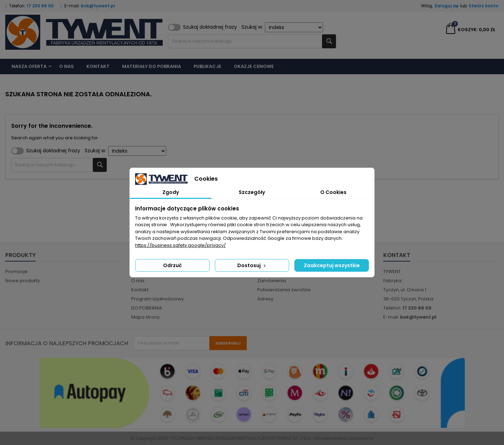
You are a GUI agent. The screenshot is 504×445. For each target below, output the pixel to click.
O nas (66, 66)
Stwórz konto (483, 6)
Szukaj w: (282, 27)
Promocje (16, 272)
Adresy (265, 299)
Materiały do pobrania (152, 66)
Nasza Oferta (29, 66)
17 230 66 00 (40, 6)
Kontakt (98, 66)
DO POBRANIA (147, 308)
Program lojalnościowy (157, 299)
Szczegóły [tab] (252, 192)
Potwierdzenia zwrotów (284, 290)
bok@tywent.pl (98, 6)
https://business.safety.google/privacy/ (180, 245)
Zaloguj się (446, 6)
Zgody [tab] (171, 192)
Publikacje (207, 66)
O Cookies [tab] (333, 192)
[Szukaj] (252, 41)
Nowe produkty (23, 281)
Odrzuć (172, 265)
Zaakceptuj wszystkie (332, 265)
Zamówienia (272, 281)
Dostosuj (252, 265)
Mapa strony (145, 317)
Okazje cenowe (254, 66)
